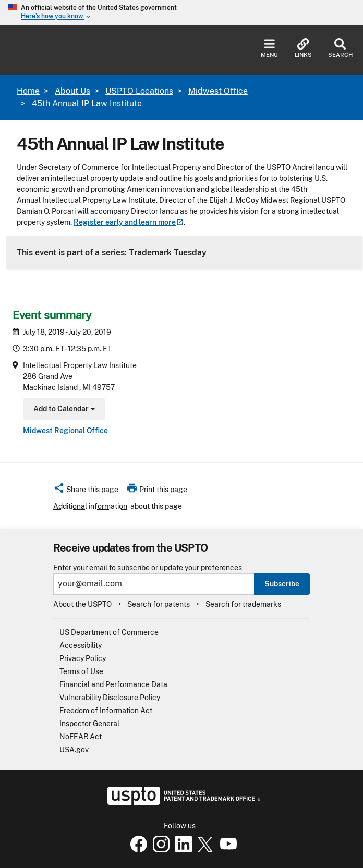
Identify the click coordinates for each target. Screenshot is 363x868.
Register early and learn (129, 222)
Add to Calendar (63, 410)
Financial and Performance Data (113, 684)
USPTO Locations (139, 91)
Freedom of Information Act (106, 711)
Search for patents (159, 604)
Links (303, 48)
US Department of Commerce (109, 632)
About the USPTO (82, 604)
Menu (269, 48)
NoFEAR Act (81, 737)
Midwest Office (218, 91)
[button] (86, 491)
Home (28, 91)
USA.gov (74, 750)
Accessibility (81, 645)
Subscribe (282, 584)
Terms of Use (81, 671)
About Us (72, 91)
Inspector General (89, 724)
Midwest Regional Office (65, 431)
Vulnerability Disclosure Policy (110, 698)
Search (340, 48)
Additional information (90, 506)
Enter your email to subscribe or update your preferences (148, 568)
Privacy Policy (83, 658)
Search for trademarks (243, 604)
